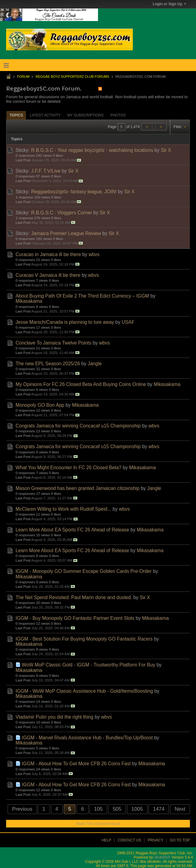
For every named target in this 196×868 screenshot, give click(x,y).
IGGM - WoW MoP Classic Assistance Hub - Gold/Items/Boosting (84, 691)
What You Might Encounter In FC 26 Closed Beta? (69, 468)
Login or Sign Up (169, 4)
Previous (22, 809)
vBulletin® (162, 857)
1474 (159, 809)
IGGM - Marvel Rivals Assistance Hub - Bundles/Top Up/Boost (87, 738)
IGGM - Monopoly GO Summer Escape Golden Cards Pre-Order (83, 571)
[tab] (16, 115)
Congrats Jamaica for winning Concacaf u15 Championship (78, 426)
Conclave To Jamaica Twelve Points (53, 343)
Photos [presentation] (118, 115)
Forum (23, 77)
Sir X (166, 150)
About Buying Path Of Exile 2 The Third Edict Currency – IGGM (82, 296)
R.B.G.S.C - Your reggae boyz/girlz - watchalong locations (92, 150)
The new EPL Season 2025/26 (48, 364)
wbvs (94, 254)
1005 (137, 809)
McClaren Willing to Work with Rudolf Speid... (63, 509)
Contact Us (129, 840)
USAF (128, 322)
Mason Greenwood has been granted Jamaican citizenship (78, 488)
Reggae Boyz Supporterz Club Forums (72, 77)
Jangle (95, 364)
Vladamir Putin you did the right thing (54, 717)
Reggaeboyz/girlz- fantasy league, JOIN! (74, 192)
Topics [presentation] (16, 115)
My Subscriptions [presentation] (85, 115)
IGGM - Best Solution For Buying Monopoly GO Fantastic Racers (84, 639)
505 (117, 809)
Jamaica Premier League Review (66, 233)
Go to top (180, 840)
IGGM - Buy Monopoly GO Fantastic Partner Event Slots (75, 618)
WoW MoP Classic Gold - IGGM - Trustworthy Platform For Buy (88, 665)
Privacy (155, 840)
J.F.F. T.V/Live (46, 171)
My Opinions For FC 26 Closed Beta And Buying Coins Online (81, 384)
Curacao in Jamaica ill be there (48, 254)
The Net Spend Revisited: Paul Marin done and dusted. (74, 597)
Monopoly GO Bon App (40, 405)
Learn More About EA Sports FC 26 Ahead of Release (72, 530)
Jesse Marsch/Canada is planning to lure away (65, 322)
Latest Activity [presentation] (45, 115)
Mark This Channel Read (98, 824)
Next (180, 809)
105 (98, 809)
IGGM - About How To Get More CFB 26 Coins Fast (76, 764)
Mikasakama (29, 301)
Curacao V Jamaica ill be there (48, 275)
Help (106, 840)
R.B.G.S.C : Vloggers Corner (62, 213)
